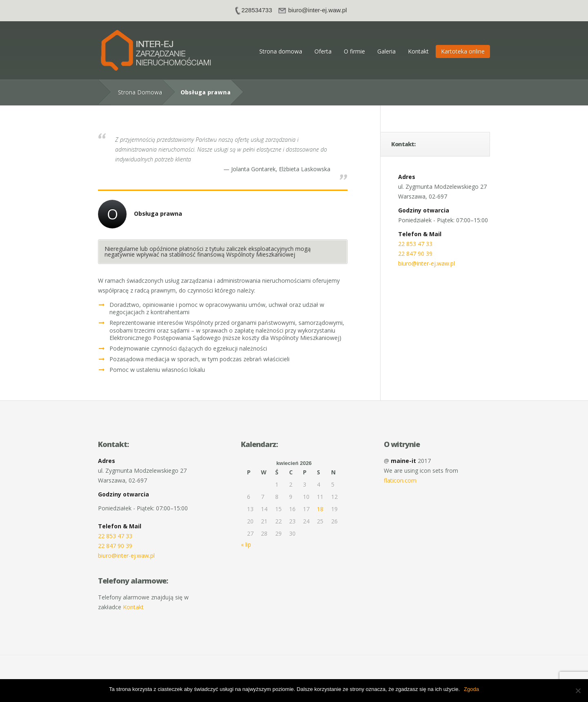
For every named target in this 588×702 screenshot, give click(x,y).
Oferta (323, 51)
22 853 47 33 (415, 244)
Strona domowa (281, 51)
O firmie (354, 51)
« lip (246, 544)
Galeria (386, 51)
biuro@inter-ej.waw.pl (427, 263)
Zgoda (471, 689)
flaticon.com (400, 480)
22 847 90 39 (415, 254)
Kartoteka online (463, 51)
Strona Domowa (140, 92)
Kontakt (418, 51)
